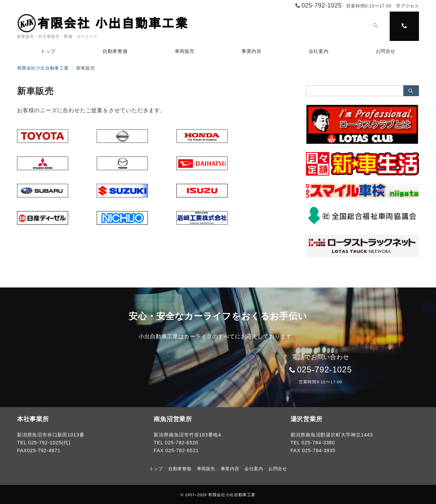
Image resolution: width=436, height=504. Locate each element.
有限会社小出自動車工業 (232, 495)
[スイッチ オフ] (375, 26)
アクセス (408, 6)
